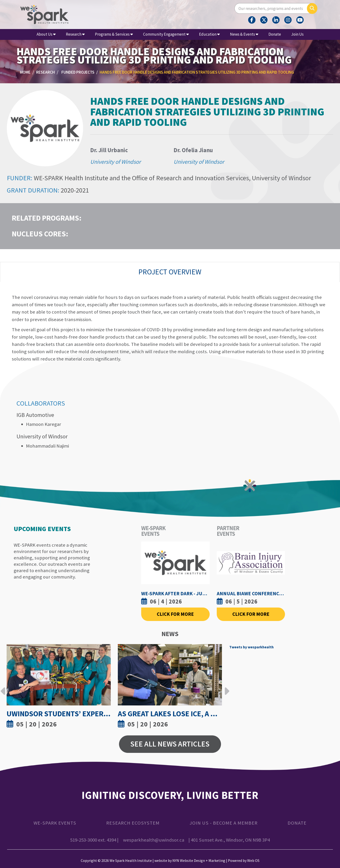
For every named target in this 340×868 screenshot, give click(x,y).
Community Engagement (166, 34)
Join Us (297, 34)
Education (209, 34)
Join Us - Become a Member (224, 823)
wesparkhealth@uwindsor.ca (154, 840)
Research (75, 34)
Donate (275, 34)
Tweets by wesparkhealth (251, 647)
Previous (3, 688)
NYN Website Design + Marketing (199, 860)
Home (25, 72)
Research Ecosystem (133, 823)
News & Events (244, 34)
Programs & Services (114, 34)
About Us (46, 34)
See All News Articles (170, 744)
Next (226, 688)
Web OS (253, 860)
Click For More (175, 614)
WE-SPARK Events (55, 823)
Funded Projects (78, 72)
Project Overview (170, 272)
